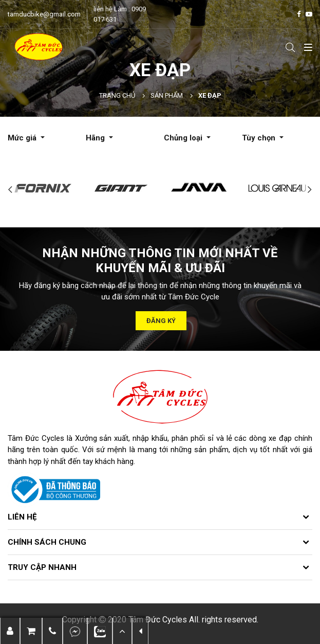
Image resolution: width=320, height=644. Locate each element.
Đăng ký (161, 321)
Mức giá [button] (23, 138)
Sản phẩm (167, 95)
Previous (10, 190)
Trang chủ (117, 95)
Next (310, 190)
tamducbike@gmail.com (44, 14)
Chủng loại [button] (184, 138)
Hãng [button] (96, 138)
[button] (52, 631)
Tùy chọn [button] (260, 138)
